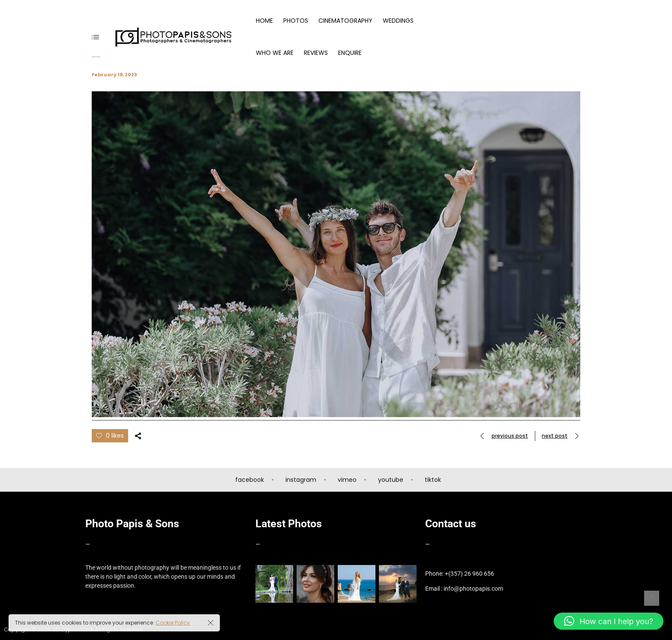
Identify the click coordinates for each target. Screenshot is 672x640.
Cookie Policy (173, 623)
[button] (609, 621)
